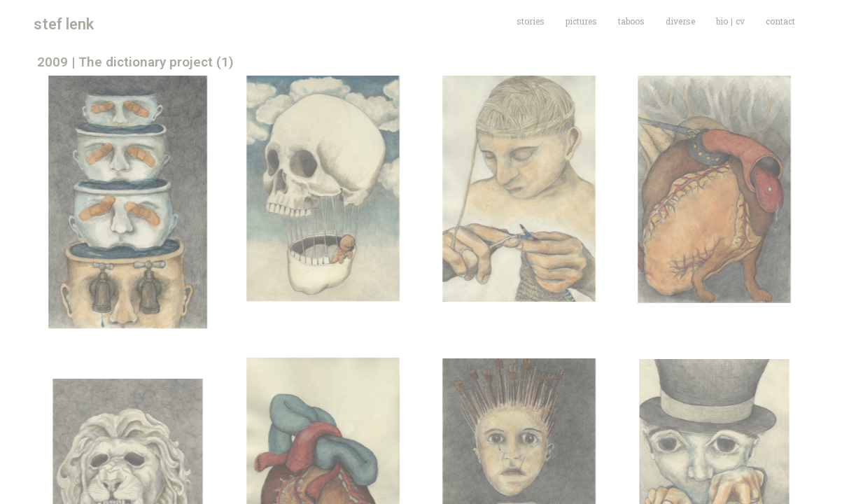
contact (780, 21)
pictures (581, 21)
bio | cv (730, 21)
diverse (680, 21)
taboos (631, 21)
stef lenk (64, 24)
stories (531, 21)
